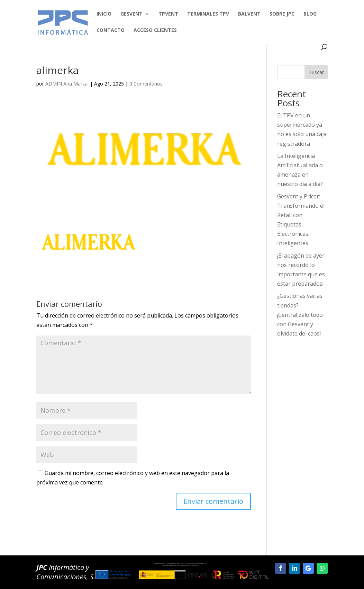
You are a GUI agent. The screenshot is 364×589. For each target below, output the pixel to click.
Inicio (104, 14)
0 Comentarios (146, 84)
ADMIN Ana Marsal (67, 84)
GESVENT (131, 14)
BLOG (310, 14)
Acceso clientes (155, 30)
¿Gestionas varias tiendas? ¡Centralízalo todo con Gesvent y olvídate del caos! (300, 315)
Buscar (316, 72)
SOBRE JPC (282, 14)
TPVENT (168, 14)
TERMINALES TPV (208, 14)
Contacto (111, 30)
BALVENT (249, 14)
